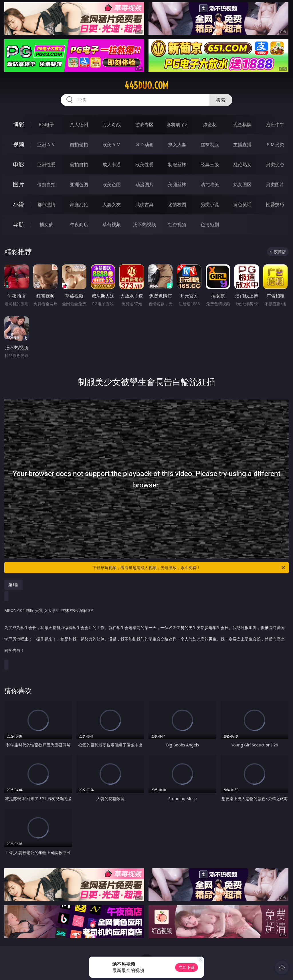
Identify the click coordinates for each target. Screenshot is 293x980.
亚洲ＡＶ (46, 144)
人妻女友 (112, 204)
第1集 (13, 585)
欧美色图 (112, 184)
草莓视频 (112, 224)
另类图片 (275, 184)
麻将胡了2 (177, 124)
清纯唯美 (210, 184)
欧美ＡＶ (112, 144)
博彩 (19, 124)
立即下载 (187, 967)
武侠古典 (144, 204)
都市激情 (46, 204)
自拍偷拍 (79, 144)
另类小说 (210, 204)
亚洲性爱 (46, 164)
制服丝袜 (177, 164)
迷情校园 (177, 204)
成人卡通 (112, 164)
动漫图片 (144, 184)
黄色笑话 (242, 204)
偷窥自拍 (46, 184)
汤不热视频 (144, 224)
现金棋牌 (242, 124)
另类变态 (275, 164)
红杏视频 (177, 224)
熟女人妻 (177, 144)
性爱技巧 (275, 204)
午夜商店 (79, 224)
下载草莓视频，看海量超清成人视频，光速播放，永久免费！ (189, 568)
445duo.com (146, 85)
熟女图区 (242, 184)
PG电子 (46, 124)
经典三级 (210, 164)
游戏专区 (144, 124)
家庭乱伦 (79, 204)
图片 (19, 184)
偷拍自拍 (79, 164)
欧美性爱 (144, 164)
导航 (19, 224)
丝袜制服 (210, 144)
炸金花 (210, 124)
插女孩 (46, 224)
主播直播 (242, 144)
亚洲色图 (79, 184)
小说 (19, 204)
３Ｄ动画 (144, 144)
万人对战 (112, 124)
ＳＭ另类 (275, 144)
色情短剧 (210, 224)
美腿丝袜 (177, 184)
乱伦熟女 (242, 164)
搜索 (221, 100)
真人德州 (79, 124)
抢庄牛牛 (275, 124)
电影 (19, 164)
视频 (19, 144)
